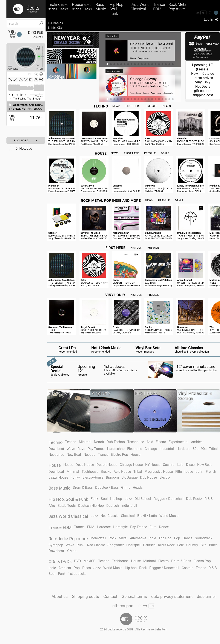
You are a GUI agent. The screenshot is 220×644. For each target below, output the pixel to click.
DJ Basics (55, 23)
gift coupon (123, 606)
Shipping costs (86, 597)
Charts (52, 9)
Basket (36, 37)
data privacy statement (172, 597)
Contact (110, 597)
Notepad (20, 148)
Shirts (52, 28)
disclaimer (206, 597)
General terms (134, 597)
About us (60, 597)
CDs (60, 28)
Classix (63, 9)
